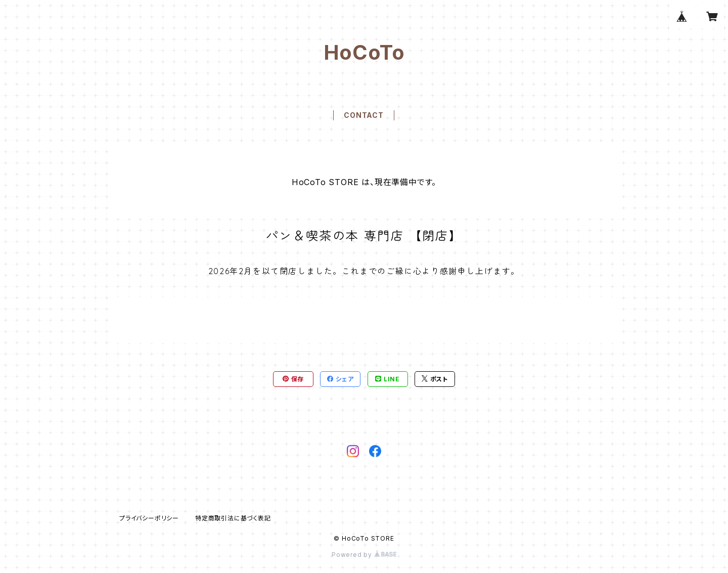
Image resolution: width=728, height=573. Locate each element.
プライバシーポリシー (149, 518)
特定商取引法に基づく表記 (233, 518)
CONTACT (364, 115)
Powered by (364, 555)
